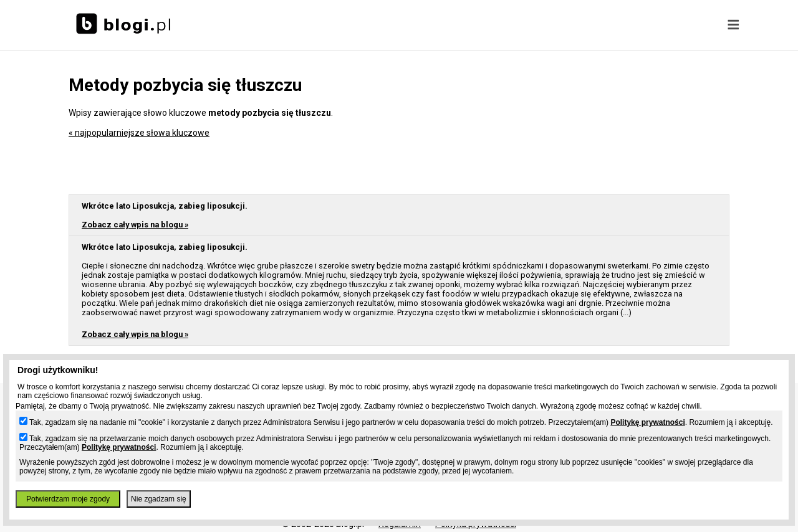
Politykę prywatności (647, 422)
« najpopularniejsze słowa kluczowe (139, 133)
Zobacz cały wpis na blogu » (135, 225)
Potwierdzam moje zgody (68, 499)
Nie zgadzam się (159, 499)
